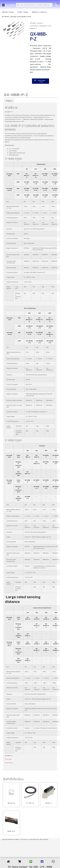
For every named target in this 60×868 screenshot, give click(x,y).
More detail (8, 759)
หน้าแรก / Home (8, 12)
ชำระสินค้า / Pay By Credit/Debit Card (16, 17)
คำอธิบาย (9, 101)
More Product (9, 763)
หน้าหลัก (33, 23)
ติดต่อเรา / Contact (39, 12)
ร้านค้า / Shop (23, 12)
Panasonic (43, 26)
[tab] (9, 101)
